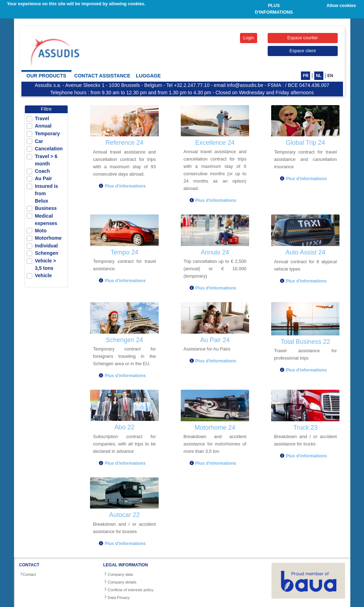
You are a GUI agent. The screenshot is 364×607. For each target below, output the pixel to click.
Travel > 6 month (46, 160)
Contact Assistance (102, 76)
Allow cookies (341, 6)
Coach (43, 171)
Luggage (148, 76)
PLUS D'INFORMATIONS (274, 9)
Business (46, 208)
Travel (42, 118)
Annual (43, 126)
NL (319, 76)
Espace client (303, 51)
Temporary (47, 134)
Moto (41, 231)
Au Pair (44, 178)
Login (249, 38)
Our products (47, 76)
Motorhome (48, 238)
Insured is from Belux (47, 193)
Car (39, 141)
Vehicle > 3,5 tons (46, 264)
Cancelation (49, 149)
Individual (46, 246)
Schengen (47, 253)
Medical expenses (46, 220)
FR (305, 76)
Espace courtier (303, 38)
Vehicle (43, 275)
